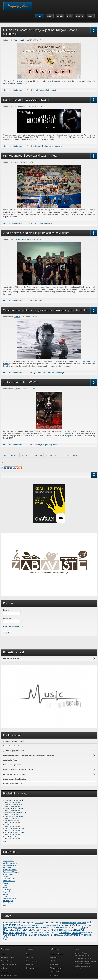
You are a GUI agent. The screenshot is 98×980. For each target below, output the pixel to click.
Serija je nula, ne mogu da (14, 808)
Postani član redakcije (11, 658)
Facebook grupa (7, 961)
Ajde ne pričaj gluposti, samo (15, 832)
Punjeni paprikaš (20, 40)
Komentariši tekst (16, 90)
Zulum (5, 876)
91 (60, 455)
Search (7, 478)
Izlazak (53, 961)
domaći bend (65, 932)
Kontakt (91, 16)
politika (46, 930)
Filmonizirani (55, 971)
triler (32, 923)
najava (18, 927)
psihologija (20, 932)
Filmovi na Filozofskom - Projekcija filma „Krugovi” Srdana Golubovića (40, 32)
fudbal (60, 930)
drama (8, 930)
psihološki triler (50, 925)
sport (46, 922)
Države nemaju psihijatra (12, 765)
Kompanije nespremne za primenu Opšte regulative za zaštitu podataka (29, 755)
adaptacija (60, 373)
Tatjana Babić (8, 892)
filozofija (84, 925)
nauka (90, 925)
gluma (78, 927)
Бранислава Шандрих (11, 872)
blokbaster (40, 925)
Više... (6, 90)
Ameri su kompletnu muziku (14, 828)
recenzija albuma (69, 923)
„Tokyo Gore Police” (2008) (20, 382)
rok (57, 925)
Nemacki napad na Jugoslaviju (15, 812)
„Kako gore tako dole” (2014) (14, 741)
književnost (37, 373)
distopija (71, 930)
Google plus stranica (8, 964)
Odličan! (8, 824)
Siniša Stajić (7, 903)
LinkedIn (4, 968)
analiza (73, 928)
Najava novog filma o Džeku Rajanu (26, 100)
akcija (35, 146)
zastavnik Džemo (9, 879)
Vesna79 (6, 883)
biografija (9, 932)
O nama (28, 954)
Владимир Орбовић (10, 870)
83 (22, 455)
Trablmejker (55, 964)
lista (54, 373)
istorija (26, 930)
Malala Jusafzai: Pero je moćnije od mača (18, 770)
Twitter (4, 954)
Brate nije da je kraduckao (14, 816)
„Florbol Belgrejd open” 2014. (14, 751)
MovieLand (54, 957)
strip (79, 925)
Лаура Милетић (9, 861)
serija (23, 935)
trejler (60, 146)
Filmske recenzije (56, 968)
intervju (73, 925)
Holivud (66, 362)
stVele (5, 896)
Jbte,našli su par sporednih (14, 800)
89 (51, 455)
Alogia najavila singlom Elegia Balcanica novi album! (37, 233)
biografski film (31, 932)
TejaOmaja (7, 890)
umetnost (14, 935)
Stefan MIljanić (8, 901)
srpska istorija (12, 925)
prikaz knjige (56, 923)
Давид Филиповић (10, 865)
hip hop (67, 928)
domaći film (37, 90)
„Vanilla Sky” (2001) (10, 760)
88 (46, 455)
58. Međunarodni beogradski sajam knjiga (30, 156)
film (83, 927)
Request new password (14, 626)
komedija (53, 935)
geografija (41, 933)
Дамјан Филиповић (10, 863)
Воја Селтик (8, 867)
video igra (31, 927)
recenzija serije (10, 923)
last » (75, 455)
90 (56, 455)
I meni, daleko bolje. (12, 836)
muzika (35, 301)
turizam (24, 928)
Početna (39, 16)
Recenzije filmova (56, 954)
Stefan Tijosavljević (10, 899)
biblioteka (48, 223)
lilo (15, 162)
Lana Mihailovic (20, 106)
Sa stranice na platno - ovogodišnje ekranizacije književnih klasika (45, 310)
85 (32, 455)
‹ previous (13, 455)
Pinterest (5, 972)
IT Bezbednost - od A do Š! (13, 784)
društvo (76, 932)
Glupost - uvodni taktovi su (14, 804)
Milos (16, 389)
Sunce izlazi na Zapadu (11, 746)
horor (35, 445)
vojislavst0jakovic (9, 881)
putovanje (60, 927)
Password (8, 618)
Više (5, 841)
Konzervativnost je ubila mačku (14, 779)
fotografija (32, 925)
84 (27, 455)
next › (68, 455)
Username (8, 610)
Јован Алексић (9, 874)
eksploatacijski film (50, 445)
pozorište (24, 925)
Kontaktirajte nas (32, 968)
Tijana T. (6, 885)
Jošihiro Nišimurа (65, 433)
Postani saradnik (32, 961)
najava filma (53, 146)
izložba (6, 937)
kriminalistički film (87, 933)
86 (36, 455)
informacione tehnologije (46, 927)
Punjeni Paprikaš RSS (9, 975)
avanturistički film (51, 932)
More (5, 939)
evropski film (37, 930)
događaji (45, 90)
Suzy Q (6, 894)
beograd (53, 90)
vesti (34, 223)
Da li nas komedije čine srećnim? (15, 774)
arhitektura (11, 928)
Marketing (29, 964)
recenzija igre (17, 930)
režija (87, 928)
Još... (5, 905)
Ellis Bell (17, 317)
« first (5, 455)
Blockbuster (54, 975)
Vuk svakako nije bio (12, 820)
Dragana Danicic (20, 240)
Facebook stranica (8, 957)
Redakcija (29, 957)
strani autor (81, 923)
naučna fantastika (72, 935)
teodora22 (7, 887)
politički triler (43, 146)
